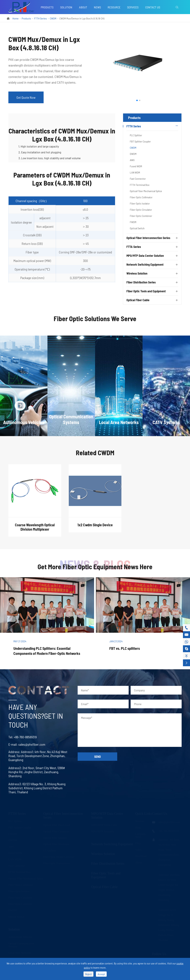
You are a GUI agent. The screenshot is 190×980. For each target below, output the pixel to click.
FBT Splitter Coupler (140, 141)
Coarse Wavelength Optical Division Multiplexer (35, 530)
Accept (101, 974)
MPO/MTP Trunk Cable (104, 825)
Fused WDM (136, 166)
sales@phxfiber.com (29, 744)
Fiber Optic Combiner (141, 216)
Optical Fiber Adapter (55, 838)
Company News (140, 835)
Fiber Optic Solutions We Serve (95, 321)
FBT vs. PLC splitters (125, 648)
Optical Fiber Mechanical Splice (146, 191)
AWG (132, 160)
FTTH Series (40, 18)
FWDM (133, 222)
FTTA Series (134, 247)
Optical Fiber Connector (56, 831)
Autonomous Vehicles (20, 937)
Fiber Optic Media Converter (59, 857)
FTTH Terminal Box (140, 185)
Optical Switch (137, 228)
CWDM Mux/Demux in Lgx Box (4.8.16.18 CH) (82, 18)
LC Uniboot (50, 850)
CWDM (53, 18)
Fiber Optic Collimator (141, 197)
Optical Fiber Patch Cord (57, 825)
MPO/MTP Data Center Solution (145, 256)
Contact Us (153, 7)
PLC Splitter (136, 135)
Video (138, 850)
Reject (88, 974)
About (83, 7)
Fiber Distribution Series (141, 282)
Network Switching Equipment (145, 264)
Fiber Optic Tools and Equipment (146, 291)
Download (141, 856)
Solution (66, 7)
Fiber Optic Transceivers (57, 863)
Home (16, 18)
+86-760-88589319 (22, 737)
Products (47, 7)
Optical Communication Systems (21, 945)
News (97, 7)
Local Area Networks (20, 953)
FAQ (138, 843)
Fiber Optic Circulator (141, 210)
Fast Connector (138, 179)
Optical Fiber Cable (138, 300)
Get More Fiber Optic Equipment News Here (95, 567)
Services (133, 7)
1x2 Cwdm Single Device (95, 528)
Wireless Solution (137, 273)
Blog (138, 827)
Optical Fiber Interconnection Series (148, 238)
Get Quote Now (26, 97)
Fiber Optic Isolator (140, 203)
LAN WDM (135, 172)
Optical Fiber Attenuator (56, 844)
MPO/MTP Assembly (103, 831)
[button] (137, 100)
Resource (114, 7)
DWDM (133, 154)
